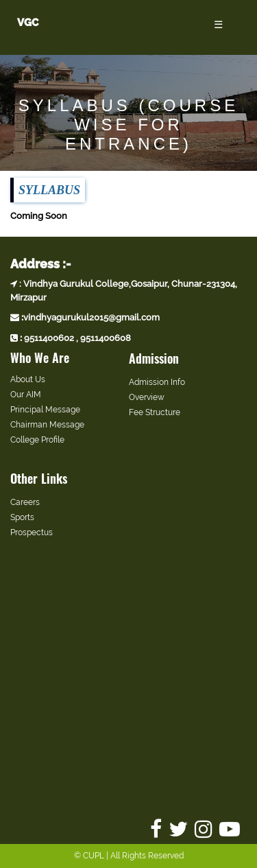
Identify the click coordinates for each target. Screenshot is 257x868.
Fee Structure (155, 412)
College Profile (37, 440)
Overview (147, 397)
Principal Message (45, 410)
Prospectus (32, 532)
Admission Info (157, 382)
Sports (22, 517)
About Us (28, 379)
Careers (25, 502)
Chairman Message (47, 425)
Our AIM (26, 395)
